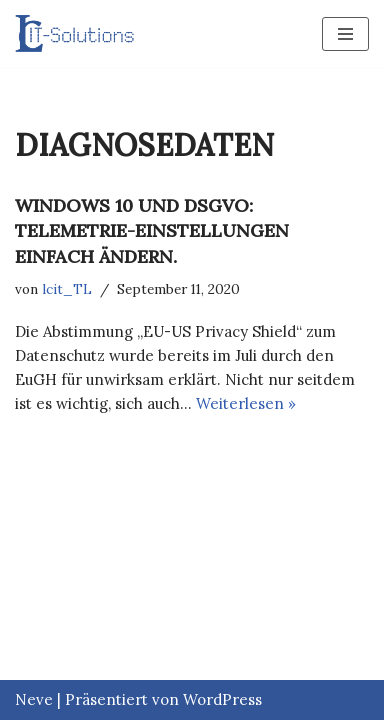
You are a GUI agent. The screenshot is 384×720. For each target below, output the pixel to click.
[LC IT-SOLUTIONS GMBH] (75, 33)
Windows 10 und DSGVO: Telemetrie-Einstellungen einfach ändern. (152, 230)
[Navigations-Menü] (345, 34)
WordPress (222, 699)
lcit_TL (67, 289)
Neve (34, 699)
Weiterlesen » (246, 403)
